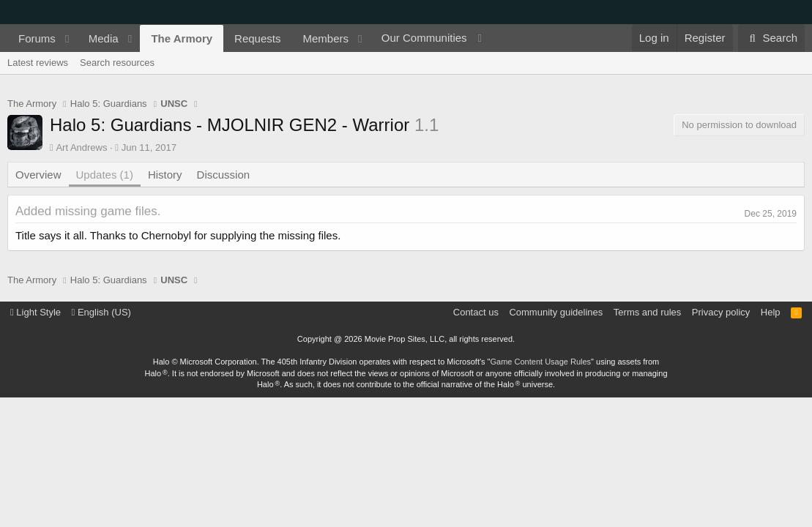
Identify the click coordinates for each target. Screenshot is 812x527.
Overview (38, 175)
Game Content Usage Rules (541, 362)
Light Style (36, 312)
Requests (257, 38)
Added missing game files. (88, 211)
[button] (67, 38)
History (165, 175)
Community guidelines (556, 312)
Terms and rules (647, 312)
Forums (37, 38)
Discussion (224, 175)
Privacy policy (721, 312)
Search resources (117, 63)
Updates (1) (105, 175)
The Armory (182, 38)
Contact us (476, 312)
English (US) (101, 312)
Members (325, 38)
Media (104, 38)
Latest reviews (38, 63)
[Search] (771, 38)
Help (771, 312)
